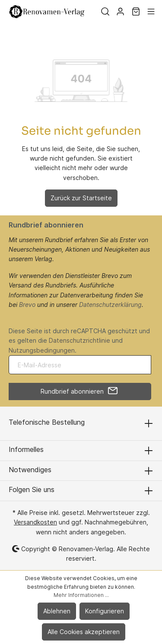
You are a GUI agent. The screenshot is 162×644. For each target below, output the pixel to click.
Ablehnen (57, 611)
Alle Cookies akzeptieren (84, 632)
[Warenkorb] (136, 12)
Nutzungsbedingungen (42, 350)
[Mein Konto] (120, 12)
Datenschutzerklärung (110, 305)
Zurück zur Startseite (81, 198)
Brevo (27, 305)
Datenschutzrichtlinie (79, 340)
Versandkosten (35, 522)
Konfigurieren (105, 611)
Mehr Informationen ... (81, 595)
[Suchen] (105, 12)
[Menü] (151, 12)
